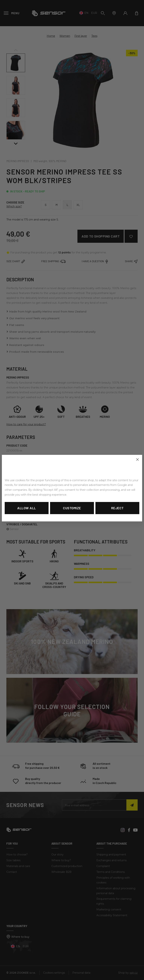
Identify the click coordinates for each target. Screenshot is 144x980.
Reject (117, 508)
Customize (72, 508)
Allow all (27, 508)
